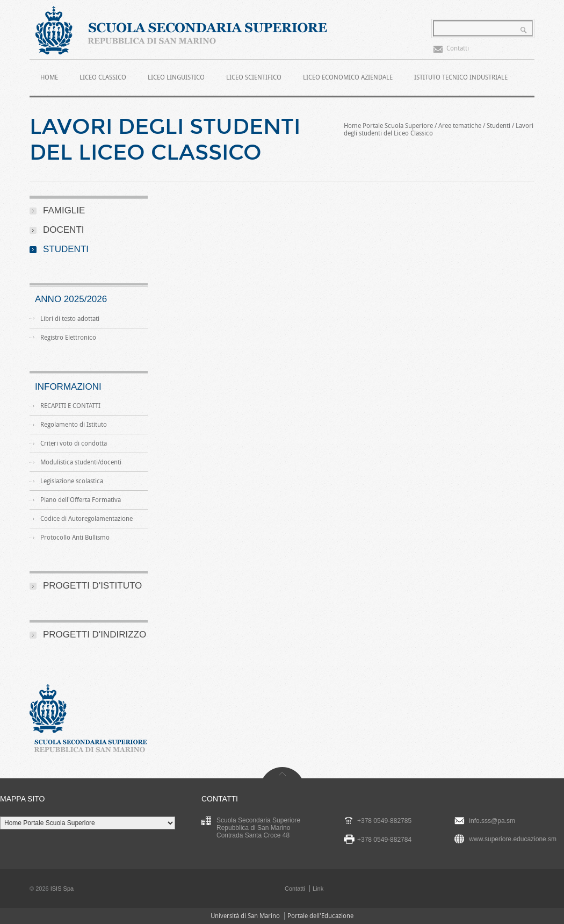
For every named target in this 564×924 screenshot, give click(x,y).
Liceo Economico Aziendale (348, 77)
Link (318, 889)
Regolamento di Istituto (74, 425)
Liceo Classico (103, 77)
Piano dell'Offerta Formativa (81, 500)
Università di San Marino (245, 916)
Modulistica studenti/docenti (81, 462)
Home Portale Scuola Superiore (388, 126)
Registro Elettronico (68, 338)
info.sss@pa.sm (492, 821)
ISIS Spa (62, 889)
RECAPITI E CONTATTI (70, 406)
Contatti (458, 48)
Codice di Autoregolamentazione (86, 519)
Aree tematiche (460, 126)
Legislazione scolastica (72, 481)
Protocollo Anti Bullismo (75, 538)
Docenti (64, 230)
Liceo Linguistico (176, 77)
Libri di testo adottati (70, 319)
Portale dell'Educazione (320, 916)
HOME (49, 77)
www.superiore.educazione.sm (513, 839)
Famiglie (64, 210)
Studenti (498, 126)
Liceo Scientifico (254, 77)
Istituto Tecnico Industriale (461, 77)
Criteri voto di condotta (74, 443)
